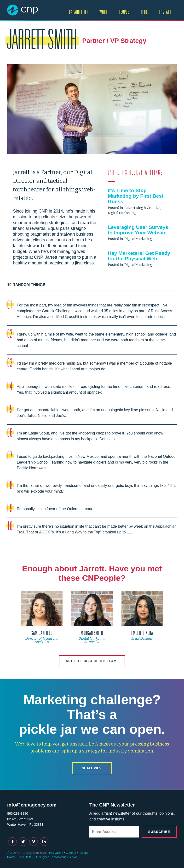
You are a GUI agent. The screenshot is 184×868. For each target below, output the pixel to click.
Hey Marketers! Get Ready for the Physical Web (139, 256)
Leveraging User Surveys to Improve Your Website (138, 230)
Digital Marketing (122, 213)
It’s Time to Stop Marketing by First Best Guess (136, 196)
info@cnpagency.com (32, 805)
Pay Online (56, 853)
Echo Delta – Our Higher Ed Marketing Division (47, 857)
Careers (71, 853)
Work (103, 12)
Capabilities (79, 12)
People (124, 12)
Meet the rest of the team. (92, 661)
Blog (144, 12)
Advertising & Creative (142, 208)
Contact (165, 12)
